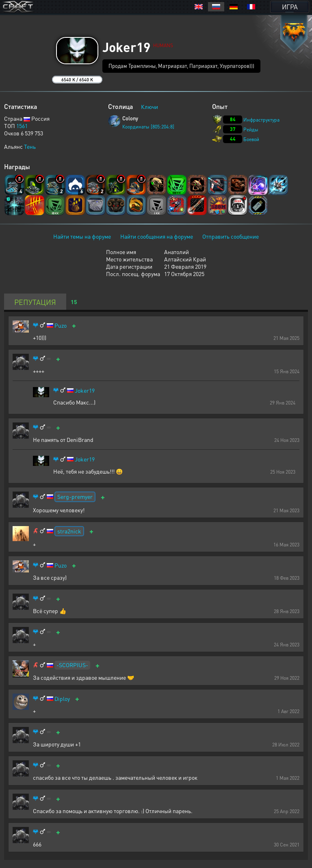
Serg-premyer (75, 496)
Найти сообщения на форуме (157, 236)
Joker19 (85, 390)
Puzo (61, 325)
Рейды (251, 129)
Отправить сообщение (231, 236)
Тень (30, 146)
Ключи (149, 107)
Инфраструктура (261, 120)
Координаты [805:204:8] (148, 127)
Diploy (62, 699)
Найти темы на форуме (82, 236)
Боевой (251, 139)
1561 (22, 126)
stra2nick (69, 531)
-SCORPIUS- (72, 665)
